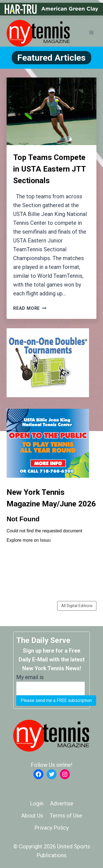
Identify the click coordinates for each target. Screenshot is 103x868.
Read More (30, 308)
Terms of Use (66, 816)
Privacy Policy (51, 828)
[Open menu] (91, 32)
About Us (32, 816)
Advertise (62, 803)
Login (37, 803)
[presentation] (51, 111)
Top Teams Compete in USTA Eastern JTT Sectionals (49, 169)
